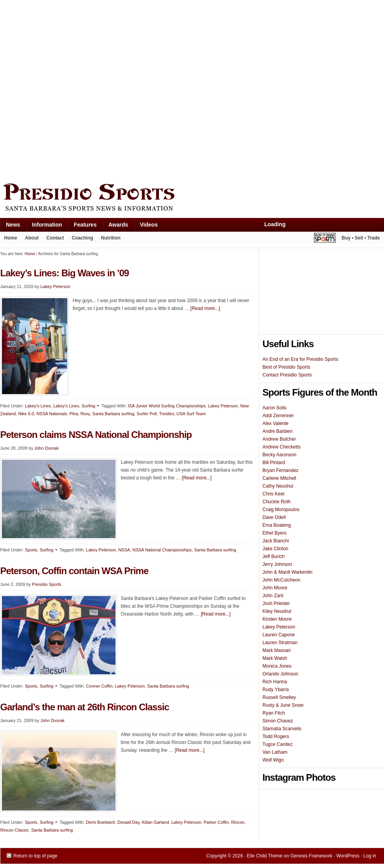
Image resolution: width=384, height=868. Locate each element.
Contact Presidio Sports (287, 375)
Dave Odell (274, 517)
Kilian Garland (155, 822)
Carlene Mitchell (279, 478)
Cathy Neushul (278, 486)
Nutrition (111, 238)
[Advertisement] (89, 90)
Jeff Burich (274, 556)
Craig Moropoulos (281, 510)
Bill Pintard (274, 463)
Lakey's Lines (38, 406)
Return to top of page (35, 856)
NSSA (124, 550)
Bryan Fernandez (281, 470)
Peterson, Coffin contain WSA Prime (75, 571)
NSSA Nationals (52, 414)
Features (82, 226)
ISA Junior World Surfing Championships (167, 406)
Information (44, 226)
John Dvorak (47, 448)
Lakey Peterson (55, 286)
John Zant (273, 596)
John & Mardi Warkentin (288, 572)
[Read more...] (205, 308)
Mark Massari (277, 650)
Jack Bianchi (276, 541)
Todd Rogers (276, 737)
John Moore (275, 588)
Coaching (82, 238)
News (10, 226)
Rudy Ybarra (276, 690)
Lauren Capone (279, 635)
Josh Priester (276, 603)
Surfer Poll (147, 414)
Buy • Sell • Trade (361, 238)
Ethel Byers (275, 533)
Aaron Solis (275, 408)
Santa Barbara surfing (113, 414)
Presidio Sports (192, 198)
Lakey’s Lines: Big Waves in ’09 (65, 273)
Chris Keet (274, 494)
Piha (74, 414)
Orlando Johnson (280, 674)
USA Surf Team (191, 414)
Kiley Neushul (277, 611)
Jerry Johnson (277, 564)
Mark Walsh (275, 658)
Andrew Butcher (279, 439)
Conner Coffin (99, 686)
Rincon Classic (15, 830)
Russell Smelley (279, 697)
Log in (370, 856)
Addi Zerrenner (278, 416)
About (30, 240)
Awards (115, 226)
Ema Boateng (277, 525)
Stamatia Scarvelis (282, 729)
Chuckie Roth (277, 502)
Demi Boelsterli (101, 822)
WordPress (348, 856)
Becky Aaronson (280, 455)
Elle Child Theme (265, 856)
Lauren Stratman (280, 643)
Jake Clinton (276, 549)
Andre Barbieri (278, 431)
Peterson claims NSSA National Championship (96, 435)
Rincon (238, 822)
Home (11, 238)
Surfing (88, 406)
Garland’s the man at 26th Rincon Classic (85, 707)
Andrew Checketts (282, 447)
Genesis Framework (311, 856)
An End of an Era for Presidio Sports (300, 359)
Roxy (85, 414)
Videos (149, 225)
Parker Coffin (216, 822)
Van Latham (275, 752)
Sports (31, 550)
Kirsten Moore (277, 619)
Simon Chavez (278, 721)
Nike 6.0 (26, 414)
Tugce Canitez (278, 744)
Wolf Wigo (273, 760)
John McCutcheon (282, 580)
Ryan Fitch (274, 713)
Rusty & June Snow (283, 705)
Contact (55, 238)
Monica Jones (277, 666)
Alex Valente (276, 423)
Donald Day (129, 822)
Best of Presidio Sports (287, 367)
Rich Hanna (275, 682)
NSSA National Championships (162, 550)
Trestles (167, 414)
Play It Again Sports (325, 239)
